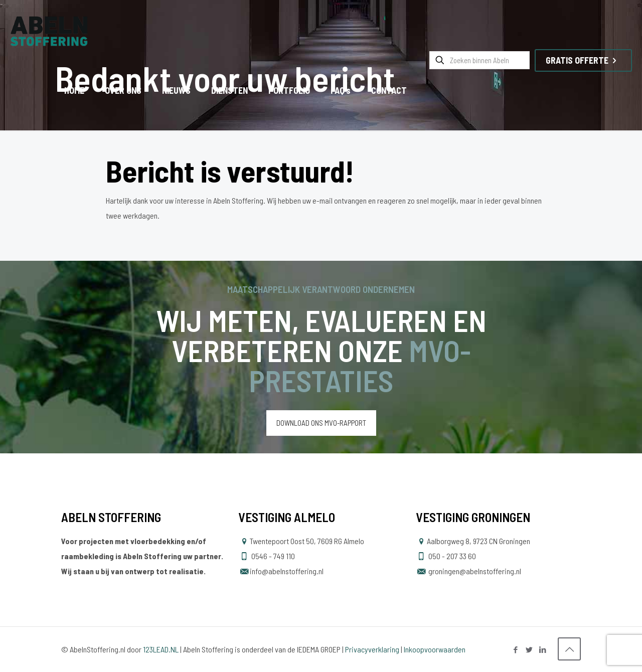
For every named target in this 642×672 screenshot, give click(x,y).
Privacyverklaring (372, 649)
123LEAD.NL (161, 649)
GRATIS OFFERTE (583, 60)
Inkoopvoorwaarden (435, 649)
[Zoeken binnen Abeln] (479, 60)
